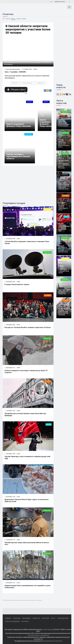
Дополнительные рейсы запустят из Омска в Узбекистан (64, 291)
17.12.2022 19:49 (12, 120)
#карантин (41, 83)
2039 (60, 243)
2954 (18, 367)
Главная (8, 618)
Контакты (25, 621)
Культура (45, 618)
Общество (47, 252)
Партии (8, 19)
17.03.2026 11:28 (64, 241)
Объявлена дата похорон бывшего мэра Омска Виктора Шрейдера (64, 312)
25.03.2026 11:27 (10, 582)
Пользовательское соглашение (38, 634)
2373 (18, 496)
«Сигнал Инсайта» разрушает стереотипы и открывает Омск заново (64, 269)
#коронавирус (27, 83)
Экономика (26, 618)
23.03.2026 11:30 (10, 496)
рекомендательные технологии (52, 640)
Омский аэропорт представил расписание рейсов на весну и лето (64, 143)
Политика (17, 618)
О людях (48, 295)
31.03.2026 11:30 (64, 116)
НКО (4, 19)
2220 (18, 539)
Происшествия (63, 618)
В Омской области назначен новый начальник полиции (23, 600)
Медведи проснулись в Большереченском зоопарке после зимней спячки (65, 249)
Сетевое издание (48, 629)
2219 (18, 582)
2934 (18, 410)
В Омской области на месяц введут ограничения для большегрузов (64, 123)
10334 (21, 151)
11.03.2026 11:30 (10, 410)
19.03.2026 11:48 (10, 453)
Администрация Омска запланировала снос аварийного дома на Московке (64, 164)
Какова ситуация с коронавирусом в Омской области (18, 156)
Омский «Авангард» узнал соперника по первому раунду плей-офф (64, 227)
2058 (60, 287)
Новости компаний (12, 621)
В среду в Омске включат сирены (17, 284)
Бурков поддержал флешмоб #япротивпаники (19, 125)
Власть (14, 19)
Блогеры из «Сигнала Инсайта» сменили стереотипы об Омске (28, 327)
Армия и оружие (22, 19)
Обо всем (47, 209)
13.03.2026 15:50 (10, 239)
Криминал (47, 467)
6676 (18, 239)
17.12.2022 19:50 (26, 69)
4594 (18, 282)
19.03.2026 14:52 (10, 325)
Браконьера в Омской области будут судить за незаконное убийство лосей (64, 186)
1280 (60, 117)
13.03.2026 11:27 (64, 285)
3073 (18, 325)
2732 (18, 453)
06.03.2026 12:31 (10, 367)
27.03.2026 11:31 (10, 539)
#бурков (15, 83)
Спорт (49, 424)
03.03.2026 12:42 (10, 282)
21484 (21, 120)
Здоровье (29, 134)
